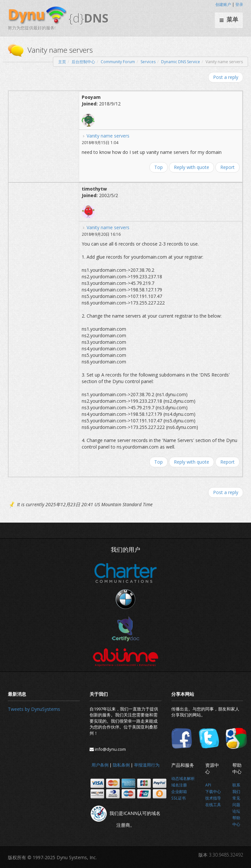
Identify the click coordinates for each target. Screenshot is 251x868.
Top (159, 167)
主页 (62, 62)
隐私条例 (121, 765)
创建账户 (223, 4)
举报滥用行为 (147, 765)
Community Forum (118, 62)
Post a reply (226, 77)
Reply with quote (192, 167)
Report (227, 167)
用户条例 (100, 765)
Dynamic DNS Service (181, 62)
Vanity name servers (108, 136)
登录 (239, 4)
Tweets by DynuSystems (34, 709)
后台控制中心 (83, 62)
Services (148, 62)
